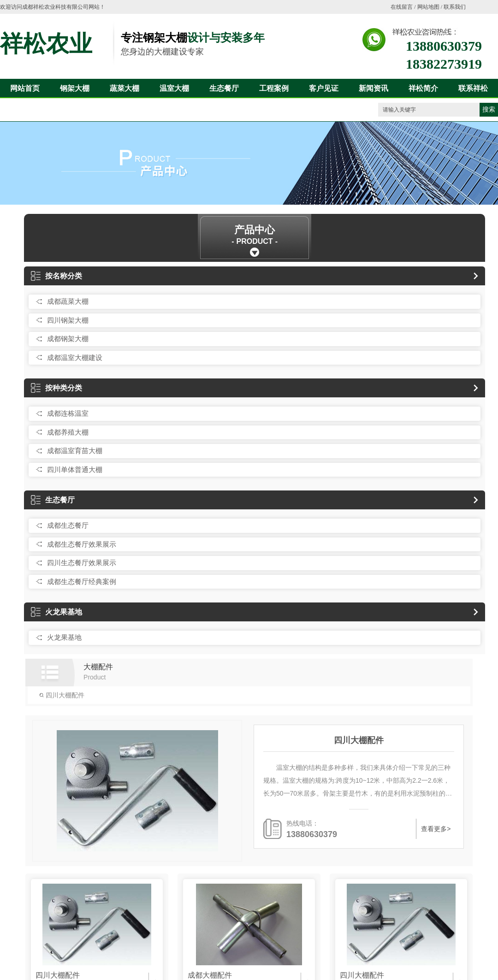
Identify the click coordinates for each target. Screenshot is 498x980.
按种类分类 (56, 388)
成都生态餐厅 (68, 525)
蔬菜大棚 (125, 88)
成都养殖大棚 (68, 432)
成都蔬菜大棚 (68, 301)
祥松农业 (46, 44)
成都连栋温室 (68, 413)
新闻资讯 (373, 88)
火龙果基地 (56, 612)
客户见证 (324, 88)
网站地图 (428, 7)
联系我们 (455, 7)
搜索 (489, 109)
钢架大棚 (75, 88)
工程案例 (274, 88)
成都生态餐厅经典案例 (82, 582)
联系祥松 (473, 88)
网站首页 (25, 88)
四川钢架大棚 (68, 320)
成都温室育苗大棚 (75, 451)
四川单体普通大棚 (75, 469)
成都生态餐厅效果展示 (82, 544)
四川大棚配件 (62, 695)
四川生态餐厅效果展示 (82, 563)
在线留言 (402, 7)
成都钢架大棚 (68, 339)
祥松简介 (423, 88)
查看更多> (435, 829)
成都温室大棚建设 (75, 357)
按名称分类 (56, 276)
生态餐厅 (224, 88)
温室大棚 (174, 88)
